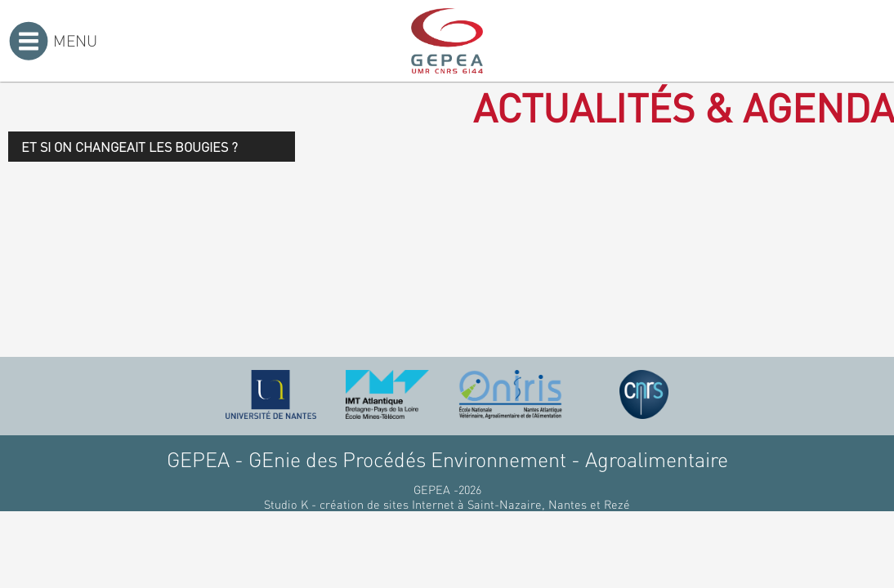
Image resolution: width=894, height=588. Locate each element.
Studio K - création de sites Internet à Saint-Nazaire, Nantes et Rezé (447, 504)
